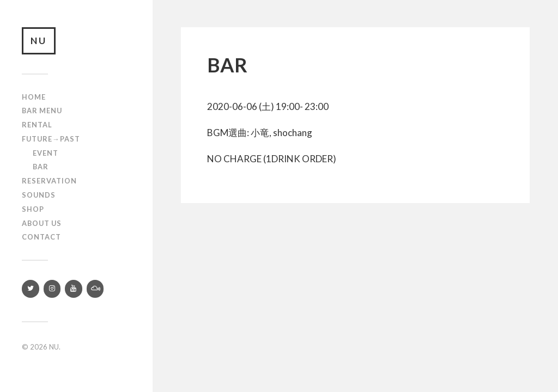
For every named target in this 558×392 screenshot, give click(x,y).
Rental (37, 125)
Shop (33, 209)
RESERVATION (49, 181)
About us (42, 223)
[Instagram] (52, 289)
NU (39, 41)
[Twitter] (31, 289)
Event (46, 153)
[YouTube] (74, 289)
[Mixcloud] (95, 289)
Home (34, 97)
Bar (41, 167)
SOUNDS (39, 195)
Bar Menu (42, 111)
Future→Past (51, 139)
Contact (41, 237)
